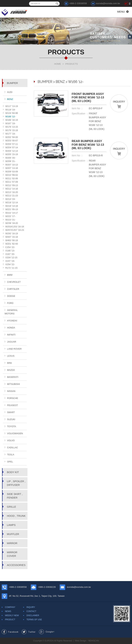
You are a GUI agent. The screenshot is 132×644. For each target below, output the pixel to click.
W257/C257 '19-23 (15, 230)
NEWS (8, 611)
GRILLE (11, 507)
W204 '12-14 (12, 151)
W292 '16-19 (12, 233)
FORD (10, 303)
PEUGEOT (13, 405)
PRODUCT (10, 620)
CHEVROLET (14, 282)
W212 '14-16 (12, 189)
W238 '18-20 (12, 223)
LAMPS (11, 525)
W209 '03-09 (12, 172)
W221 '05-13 (12, 209)
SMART (11, 412)
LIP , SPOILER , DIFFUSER (16, 483)
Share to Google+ (47, 632)
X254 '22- (10, 264)
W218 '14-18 (12, 206)
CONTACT (31, 611)
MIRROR (12, 543)
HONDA (11, 328)
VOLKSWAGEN (15, 433)
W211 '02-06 (12, 178)
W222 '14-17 (12, 213)
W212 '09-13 (12, 185)
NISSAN (11, 391)
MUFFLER (13, 534)
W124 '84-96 (12, 113)
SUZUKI (11, 419)
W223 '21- (10, 220)
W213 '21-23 (12, 196)
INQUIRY (31, 607)
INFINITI (11, 335)
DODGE (11, 296)
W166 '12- (10, 117)
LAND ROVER (14, 349)
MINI (9, 363)
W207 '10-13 (12, 165)
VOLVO (11, 440)
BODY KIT (13, 472)
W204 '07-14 (12, 147)
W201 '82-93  (12, 244)
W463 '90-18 (12, 240)
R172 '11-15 (11, 268)
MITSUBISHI (13, 384)
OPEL (10, 462)
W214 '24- (10, 199)
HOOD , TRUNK (16, 516)
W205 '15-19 (12, 154)
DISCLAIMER (33, 615)
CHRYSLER (13, 289)
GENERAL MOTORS (11, 312)
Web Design (81, 641)
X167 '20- (10, 254)
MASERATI (13, 377)
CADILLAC (13, 448)
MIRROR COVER (12, 554)
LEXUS (11, 356)
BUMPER (12, 83)
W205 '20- (10, 158)
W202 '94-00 (12, 137)
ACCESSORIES (16, 565)
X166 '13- (10, 251)
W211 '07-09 (12, 182)
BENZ (10, 99)
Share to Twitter (29, 632)
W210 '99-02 (12, 175)
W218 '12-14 (12, 202)
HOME (58, 64)
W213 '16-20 (12, 192)
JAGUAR (12, 342)
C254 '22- (10, 247)
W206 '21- (10, 161)
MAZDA (11, 370)
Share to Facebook (10, 632)
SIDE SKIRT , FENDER (15, 496)
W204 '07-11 (12, 144)
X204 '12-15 (11, 258)
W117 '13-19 (12, 106)
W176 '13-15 (12, 127)
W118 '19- (10, 110)
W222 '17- (10, 216)
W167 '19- (10, 123)
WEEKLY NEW (12, 615)
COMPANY (10, 607)
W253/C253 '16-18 (15, 227)
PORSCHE (13, 398)
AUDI (10, 92)
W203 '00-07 (12, 141)
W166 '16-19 (12, 120)
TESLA (11, 455)
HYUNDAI (12, 321)
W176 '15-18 (12, 130)
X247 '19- (10, 261)
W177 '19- (10, 134)
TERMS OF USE (34, 620)
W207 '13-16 (12, 168)
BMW (10, 275)
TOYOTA (12, 426)
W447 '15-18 (12, 237)
